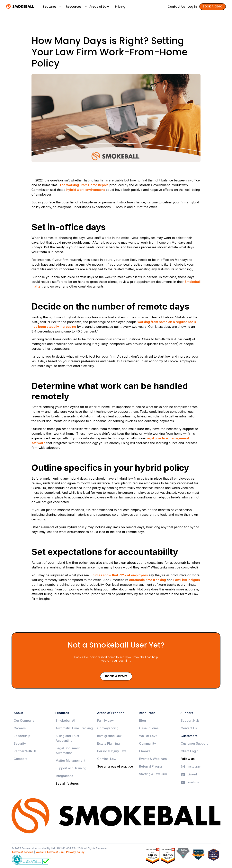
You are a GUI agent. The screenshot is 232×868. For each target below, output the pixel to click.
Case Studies (149, 728)
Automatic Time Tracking (74, 728)
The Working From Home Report (84, 185)
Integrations (64, 776)
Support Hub (190, 720)
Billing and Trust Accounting (67, 738)
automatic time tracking (147, 580)
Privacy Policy (75, 852)
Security (20, 743)
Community (147, 743)
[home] (20, 6)
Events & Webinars (153, 759)
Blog (143, 720)
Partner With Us (25, 751)
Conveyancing (108, 728)
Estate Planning (108, 743)
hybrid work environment (86, 190)
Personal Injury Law (112, 751)
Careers (20, 728)
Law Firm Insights (187, 580)
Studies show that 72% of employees (119, 575)
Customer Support (194, 743)
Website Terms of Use (50, 852)
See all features (67, 783)
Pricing (120, 7)
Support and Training (71, 768)
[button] (50, 6)
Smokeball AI (65, 720)
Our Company (24, 720)
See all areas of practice (115, 766)
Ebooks (145, 751)
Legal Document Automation (68, 751)
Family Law (105, 720)
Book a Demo (116, 676)
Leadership (22, 736)
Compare (21, 759)
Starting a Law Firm (153, 774)
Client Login (190, 751)
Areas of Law (99, 7)
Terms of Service (22, 852)
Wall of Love (148, 736)
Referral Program (152, 766)
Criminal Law (107, 759)
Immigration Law (109, 736)
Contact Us (189, 728)
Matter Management (70, 761)
